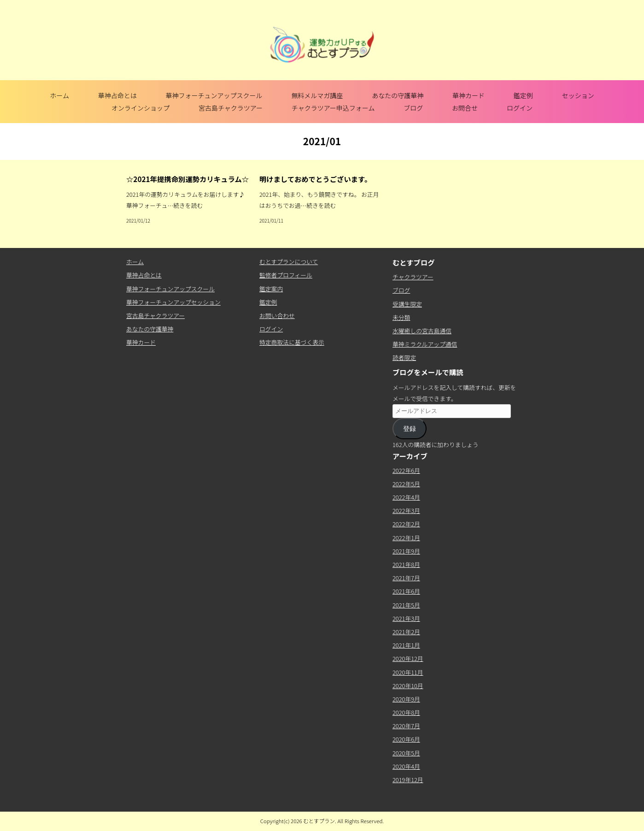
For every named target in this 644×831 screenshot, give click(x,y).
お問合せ (465, 108)
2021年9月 (406, 551)
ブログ (413, 108)
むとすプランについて (289, 262)
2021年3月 (406, 618)
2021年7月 (406, 578)
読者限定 (404, 357)
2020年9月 (406, 699)
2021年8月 (406, 564)
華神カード (468, 95)
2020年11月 (408, 672)
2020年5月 (406, 753)
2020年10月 (408, 686)
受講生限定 (407, 304)
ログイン (520, 108)
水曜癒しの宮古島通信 (422, 331)
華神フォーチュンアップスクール (214, 95)
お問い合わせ (277, 315)
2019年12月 (408, 780)
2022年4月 (406, 497)
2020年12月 (408, 658)
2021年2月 (406, 632)
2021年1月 (406, 645)
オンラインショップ (141, 108)
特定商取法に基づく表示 (292, 342)
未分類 (401, 317)
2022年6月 (406, 470)
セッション (578, 95)
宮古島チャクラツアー (231, 108)
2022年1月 (406, 538)
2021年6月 (406, 591)
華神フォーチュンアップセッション (173, 302)
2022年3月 (406, 510)
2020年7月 (406, 726)
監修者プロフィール (286, 275)
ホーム (59, 95)
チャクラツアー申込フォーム (333, 108)
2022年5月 (406, 484)
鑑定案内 (271, 289)
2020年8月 (406, 712)
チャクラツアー (413, 277)
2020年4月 (406, 766)
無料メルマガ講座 (317, 95)
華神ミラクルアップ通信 (425, 344)
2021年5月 (406, 605)
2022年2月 (406, 524)
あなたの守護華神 (398, 95)
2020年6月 (406, 739)
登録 (410, 429)
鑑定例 (523, 95)
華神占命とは (117, 95)
